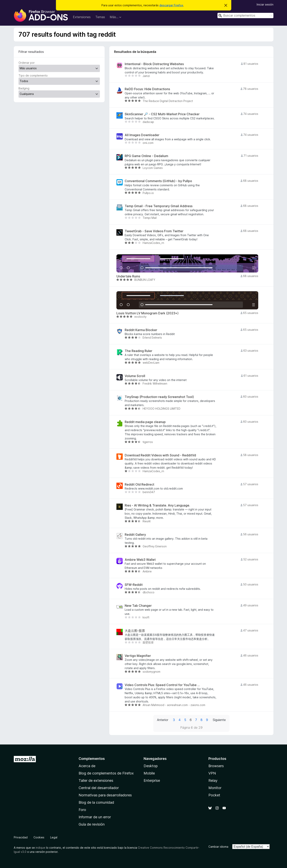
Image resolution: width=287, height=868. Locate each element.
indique (40, 848)
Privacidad (21, 837)
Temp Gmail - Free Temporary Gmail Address (159, 206)
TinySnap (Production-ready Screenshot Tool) (159, 397)
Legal (54, 837)
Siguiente (219, 720)
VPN (212, 773)
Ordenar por (27, 63)
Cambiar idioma (218, 847)
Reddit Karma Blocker (141, 330)
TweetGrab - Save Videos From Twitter (154, 231)
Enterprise (152, 780)
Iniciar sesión (265, 4)
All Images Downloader (142, 135)
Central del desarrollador (99, 788)
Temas (100, 17)
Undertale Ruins (128, 276)
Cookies (39, 837)
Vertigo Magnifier (138, 656)
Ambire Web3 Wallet (140, 560)
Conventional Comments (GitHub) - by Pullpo (158, 181)
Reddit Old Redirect (139, 485)
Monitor (215, 788)
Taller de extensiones (96, 780)
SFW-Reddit (134, 585)
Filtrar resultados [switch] (31, 52)
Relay (213, 780)
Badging (24, 88)
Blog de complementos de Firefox (106, 773)
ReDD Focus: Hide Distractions (147, 89)
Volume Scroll (135, 376)
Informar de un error (95, 817)
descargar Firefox (171, 5)
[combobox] (245, 15)
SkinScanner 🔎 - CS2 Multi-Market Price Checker (162, 114)
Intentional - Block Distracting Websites (154, 64)
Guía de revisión (92, 824)
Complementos (92, 759)
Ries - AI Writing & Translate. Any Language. (157, 505)
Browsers (216, 766)
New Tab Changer (138, 606)
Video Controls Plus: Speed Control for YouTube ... (162, 685)
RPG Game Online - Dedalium (146, 156)
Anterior (163, 720)
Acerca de (87, 766)
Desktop (151, 766)
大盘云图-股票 (135, 631)
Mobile (149, 773)
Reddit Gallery (135, 535)
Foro (82, 810)
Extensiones (82, 17)
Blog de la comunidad (96, 802)
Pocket (214, 795)
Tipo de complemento (33, 75)
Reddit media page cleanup (145, 422)
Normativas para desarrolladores (105, 795)
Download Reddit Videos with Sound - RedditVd (160, 455)
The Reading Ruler (138, 351)
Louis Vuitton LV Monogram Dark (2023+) (147, 313)
